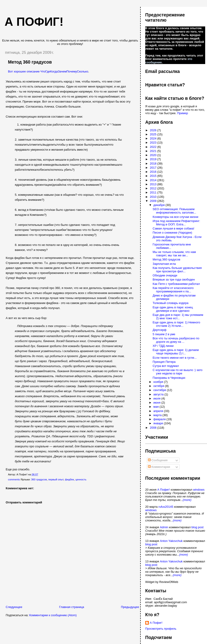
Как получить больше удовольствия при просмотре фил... (177, 270)
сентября (160, 390)
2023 (154, 143)
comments (14, 479)
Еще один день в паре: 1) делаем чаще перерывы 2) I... (176, 352)
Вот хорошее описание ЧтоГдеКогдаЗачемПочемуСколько (48, 71)
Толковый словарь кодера (171, 303)
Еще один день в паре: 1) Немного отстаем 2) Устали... (176, 324)
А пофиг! (34, 22)
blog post (198, 527)
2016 (154, 172)
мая (157, 407)
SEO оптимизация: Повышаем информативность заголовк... (175, 211)
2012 (154, 188)
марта (158, 415)
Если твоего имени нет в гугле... (175, 358)
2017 (154, 168)
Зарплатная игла (164, 264)
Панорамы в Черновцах (169, 378)
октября (159, 386)
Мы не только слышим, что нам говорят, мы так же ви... (174, 254)
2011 (154, 192)
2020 (154, 155)
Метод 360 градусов (30, 62)
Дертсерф (160, 330)
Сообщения (158, 460)
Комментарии (159, 467)
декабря (159, 205)
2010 (154, 197)
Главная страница (72, 607)
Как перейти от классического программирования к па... (173, 290)
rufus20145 (166, 507)
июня (157, 403)
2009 (154, 201)
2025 (154, 134)
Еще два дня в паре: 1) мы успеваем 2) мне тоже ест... (178, 317)
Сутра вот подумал (166, 366)
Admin (164, 527)
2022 (154, 147)
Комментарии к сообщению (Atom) (53, 615)
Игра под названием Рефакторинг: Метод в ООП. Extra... (176, 223)
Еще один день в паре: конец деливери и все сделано (173, 309)
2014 (154, 180)
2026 (154, 130)
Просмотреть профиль (161, 629)
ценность (81, 479)
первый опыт (56, 479)
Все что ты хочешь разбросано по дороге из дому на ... (176, 340)
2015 (154, 176)
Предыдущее (130, 607)
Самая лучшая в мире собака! (174, 228)
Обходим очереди (165, 275)
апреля (159, 411)
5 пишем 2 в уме (164, 334)
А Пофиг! (164, 490)
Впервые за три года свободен (174, 279)
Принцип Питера (164, 362)
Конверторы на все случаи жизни (176, 217)
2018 (154, 164)
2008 (154, 428)
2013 (154, 184)
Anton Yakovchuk (171, 541)
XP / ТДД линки (163, 346)
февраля (160, 419)
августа (159, 394)
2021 (154, 151)
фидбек (70, 479)
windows (199, 490)
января (159, 423)
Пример (182, 113)
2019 (154, 159)
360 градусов (39, 479)
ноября (159, 382)
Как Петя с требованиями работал (176, 284)
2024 (154, 138)
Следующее (14, 607)
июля (157, 398)
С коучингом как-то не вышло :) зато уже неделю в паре (178, 372)
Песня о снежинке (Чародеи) (172, 233)
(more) (187, 500)
